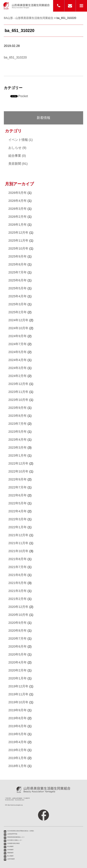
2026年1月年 (18, 225)
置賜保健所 (10, 853)
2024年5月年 (18, 352)
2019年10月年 (18, 702)
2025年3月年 (18, 304)
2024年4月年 (18, 360)
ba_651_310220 (15, 57)
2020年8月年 (18, 631)
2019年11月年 (18, 694)
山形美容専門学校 (12, 834)
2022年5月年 (18, 503)
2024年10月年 (18, 328)
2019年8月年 (18, 718)
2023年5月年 (18, 432)
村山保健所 (10, 846)
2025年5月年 (18, 288)
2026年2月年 (18, 217)
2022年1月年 (18, 527)
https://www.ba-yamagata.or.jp (15, 805)
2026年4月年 (18, 201)
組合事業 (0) (17, 156)
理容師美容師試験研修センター (16, 837)
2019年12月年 (18, 686)
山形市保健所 (11, 859)
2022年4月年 (18, 511)
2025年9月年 (18, 256)
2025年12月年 (18, 233)
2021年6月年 (18, 575)
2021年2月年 (18, 599)
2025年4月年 (18, 296)
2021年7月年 (18, 567)
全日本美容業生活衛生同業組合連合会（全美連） (21, 831)
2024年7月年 (18, 344)
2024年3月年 (18, 368)
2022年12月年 (18, 463)
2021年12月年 (18, 535)
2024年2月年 (18, 376)
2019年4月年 (18, 742)
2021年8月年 (18, 559)
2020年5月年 (18, 654)
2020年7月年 (18, 639)
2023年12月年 (18, 384)
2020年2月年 (18, 670)
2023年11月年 (18, 392)
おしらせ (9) (17, 148)
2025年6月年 (18, 280)
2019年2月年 (18, 750)
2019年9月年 (18, 710)
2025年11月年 (18, 241)
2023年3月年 (18, 448)
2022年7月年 (18, 487)
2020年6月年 (18, 646)
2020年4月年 (18, 662)
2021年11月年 (18, 543)
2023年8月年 (18, 416)
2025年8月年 (18, 264)
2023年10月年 (18, 400)
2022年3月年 (18, 519)
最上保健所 (10, 856)
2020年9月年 (18, 623)
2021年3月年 (18, 591)
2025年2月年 (18, 312)
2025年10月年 (18, 248)
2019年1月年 (18, 758)
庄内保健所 (10, 850)
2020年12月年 (18, 607)
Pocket (23, 96)
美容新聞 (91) (18, 164)
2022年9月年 (18, 479)
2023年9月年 (18, 408)
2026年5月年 (18, 193)
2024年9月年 (18, 336)
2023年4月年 (18, 440)
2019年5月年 (18, 734)
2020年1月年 (18, 678)
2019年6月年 (18, 726)
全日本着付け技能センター (15, 840)
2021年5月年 (18, 583)
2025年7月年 (18, 272)
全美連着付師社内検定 (13, 843)
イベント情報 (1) (21, 140)
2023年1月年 (18, 455)
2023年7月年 (18, 424)
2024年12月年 (18, 320)
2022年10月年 (18, 471)
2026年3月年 (18, 209)
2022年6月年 (18, 495)
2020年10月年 (18, 615)
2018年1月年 (18, 766)
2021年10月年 (18, 551)
